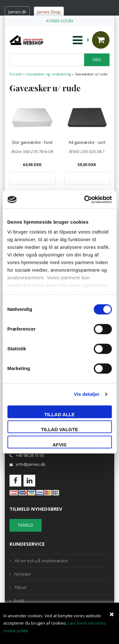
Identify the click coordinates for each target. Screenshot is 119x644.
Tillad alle (59, 414)
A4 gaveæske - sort (87, 142)
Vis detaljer (87, 394)
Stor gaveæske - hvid (32, 142)
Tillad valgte (60, 429)
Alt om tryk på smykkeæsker (41, 561)
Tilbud (20, 587)
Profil (19, 601)
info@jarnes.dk (31, 464)
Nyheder (23, 574)
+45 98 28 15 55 (30, 455)
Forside (16, 74)
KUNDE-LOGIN (60, 21)
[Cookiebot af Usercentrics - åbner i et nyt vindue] (85, 199)
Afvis (59, 445)
